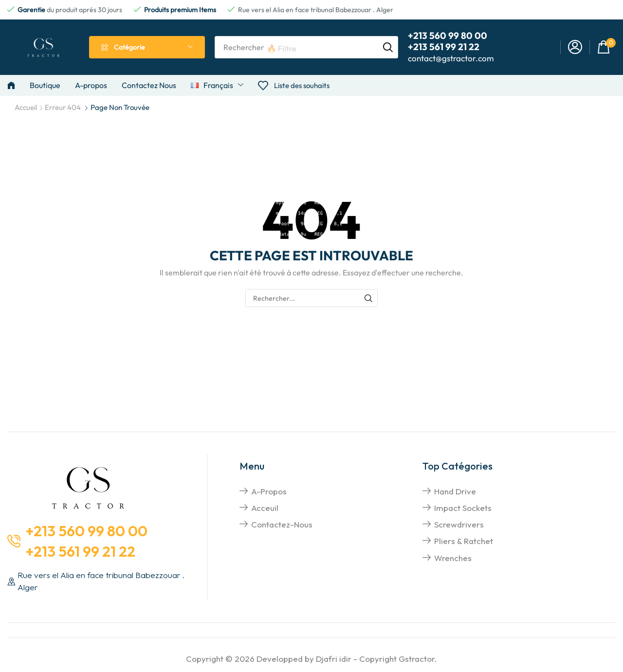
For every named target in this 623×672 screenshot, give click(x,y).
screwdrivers (459, 524)
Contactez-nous (282, 524)
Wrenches (453, 558)
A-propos (269, 491)
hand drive (455, 491)
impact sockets (463, 508)
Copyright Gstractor (397, 659)
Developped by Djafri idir (304, 659)
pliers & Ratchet (464, 541)
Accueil (26, 107)
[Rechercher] (388, 47)
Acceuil (265, 508)
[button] (575, 47)
